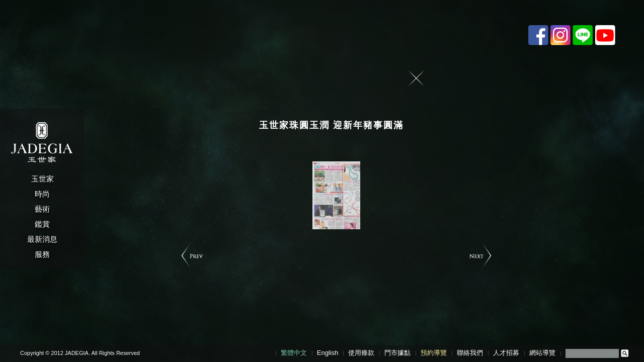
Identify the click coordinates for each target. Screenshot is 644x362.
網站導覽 (542, 353)
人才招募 (506, 353)
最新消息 (42, 239)
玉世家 (43, 179)
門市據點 (397, 353)
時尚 (42, 194)
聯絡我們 (470, 353)
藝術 (42, 209)
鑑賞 (42, 224)
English (328, 353)
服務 (42, 254)
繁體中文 (294, 353)
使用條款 (361, 353)
